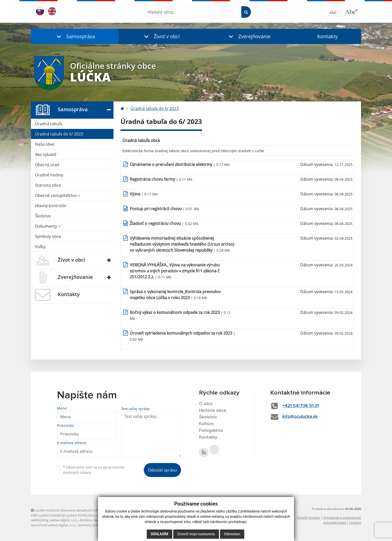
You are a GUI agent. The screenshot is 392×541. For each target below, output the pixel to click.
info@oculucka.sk (300, 417)
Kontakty (327, 36)
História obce (213, 411)
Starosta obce (48, 185)
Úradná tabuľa (49, 124)
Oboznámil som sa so (94, 470)
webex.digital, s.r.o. (64, 520)
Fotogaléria (211, 431)
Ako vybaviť (46, 154)
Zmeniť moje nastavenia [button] (196, 534)
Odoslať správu (162, 470)
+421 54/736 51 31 (300, 406)
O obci (206, 404)
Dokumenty (48, 226)
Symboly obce (48, 236)
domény (86, 520)
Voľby (40, 247)
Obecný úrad (47, 165)
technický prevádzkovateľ (97, 525)
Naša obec (45, 144)
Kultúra (206, 424)
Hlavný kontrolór (51, 206)
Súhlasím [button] (159, 534)
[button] (75, 36)
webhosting (40, 520)
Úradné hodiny (49, 175)
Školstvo (43, 216)
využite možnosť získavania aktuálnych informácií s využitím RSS (80, 510)
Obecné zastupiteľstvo (58, 195)
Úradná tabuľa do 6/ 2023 (59, 134)
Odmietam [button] (232, 534)
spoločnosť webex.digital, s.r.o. (54, 525)
